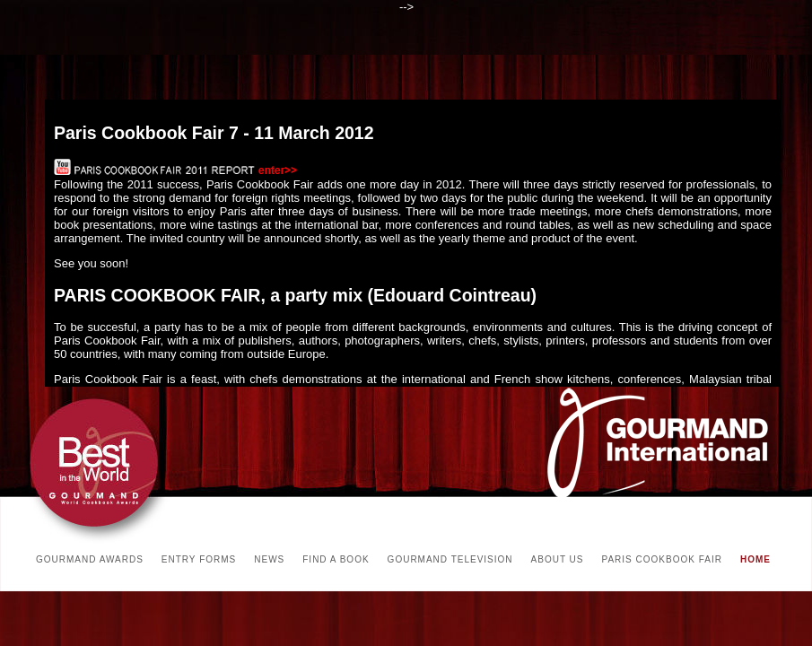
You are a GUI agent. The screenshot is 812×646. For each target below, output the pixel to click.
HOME (755, 559)
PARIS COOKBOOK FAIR (662, 559)
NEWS (269, 559)
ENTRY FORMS (199, 559)
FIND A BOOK (336, 559)
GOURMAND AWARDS (90, 559)
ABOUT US (558, 559)
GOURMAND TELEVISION (450, 559)
